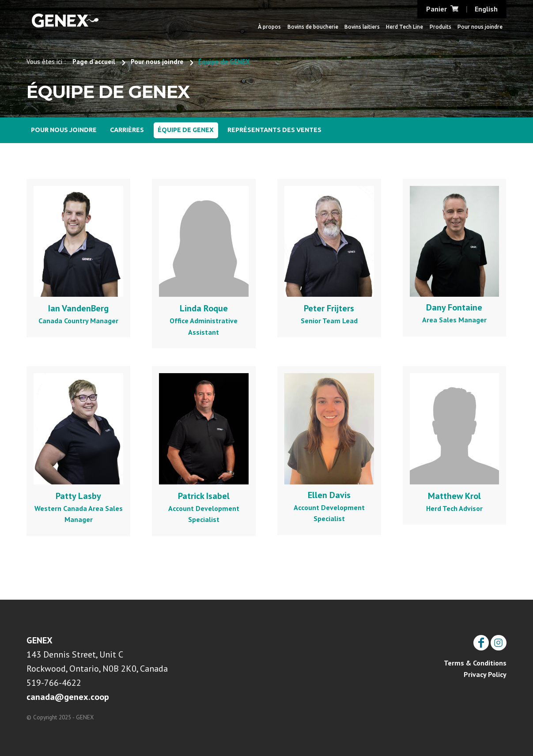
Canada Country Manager (78, 255)
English (486, 9)
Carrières (127, 130)
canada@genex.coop (68, 697)
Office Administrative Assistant (204, 261)
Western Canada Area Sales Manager (78, 448)
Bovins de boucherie (313, 27)
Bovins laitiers (362, 27)
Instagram (498, 639)
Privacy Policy (485, 674)
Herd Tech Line (404, 27)
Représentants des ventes (274, 130)
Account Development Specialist (204, 448)
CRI (65, 20)
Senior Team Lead (329, 255)
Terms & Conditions (475, 663)
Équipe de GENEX (186, 130)
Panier (442, 9)
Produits (440, 27)
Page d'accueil (94, 62)
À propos (269, 27)
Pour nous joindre (480, 27)
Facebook (481, 639)
